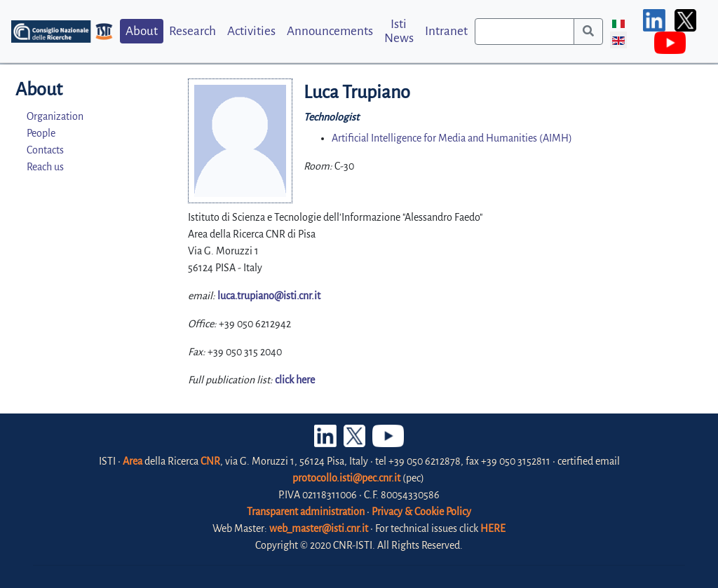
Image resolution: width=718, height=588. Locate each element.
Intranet (446, 31)
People (41, 133)
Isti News (399, 31)
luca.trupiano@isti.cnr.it (269, 296)
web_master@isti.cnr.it (319, 528)
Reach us (45, 167)
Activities (251, 31)
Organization (55, 116)
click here (295, 380)
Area (133, 461)
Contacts (45, 150)
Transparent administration (306, 512)
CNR (210, 461)
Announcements (330, 31)
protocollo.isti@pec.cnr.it (346, 478)
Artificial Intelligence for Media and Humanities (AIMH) (452, 138)
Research (192, 31)
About (142, 31)
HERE (493, 528)
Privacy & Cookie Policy (421, 512)
